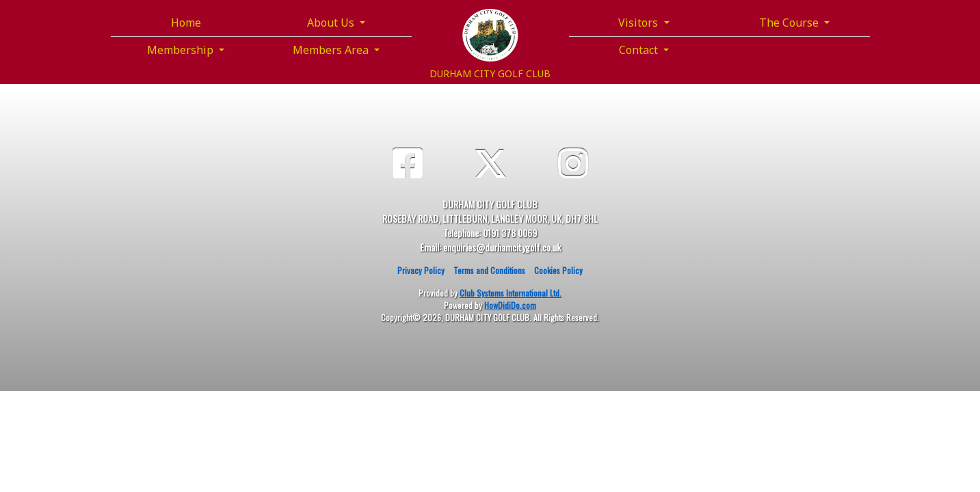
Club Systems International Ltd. (511, 293)
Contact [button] (640, 50)
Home (186, 23)
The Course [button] (790, 23)
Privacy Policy (421, 270)
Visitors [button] (639, 23)
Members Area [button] (332, 50)
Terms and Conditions (489, 270)
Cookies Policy (558, 270)
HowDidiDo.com (510, 305)
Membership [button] (182, 50)
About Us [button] (332, 23)
